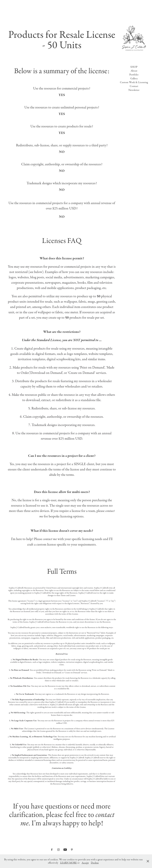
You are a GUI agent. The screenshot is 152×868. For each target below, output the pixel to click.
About (134, 71)
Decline (95, 863)
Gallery (134, 79)
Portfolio (134, 75)
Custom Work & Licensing (134, 82)
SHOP (134, 67)
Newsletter (134, 90)
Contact (134, 86)
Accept (85, 863)
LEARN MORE (68, 863)
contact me (50, 539)
